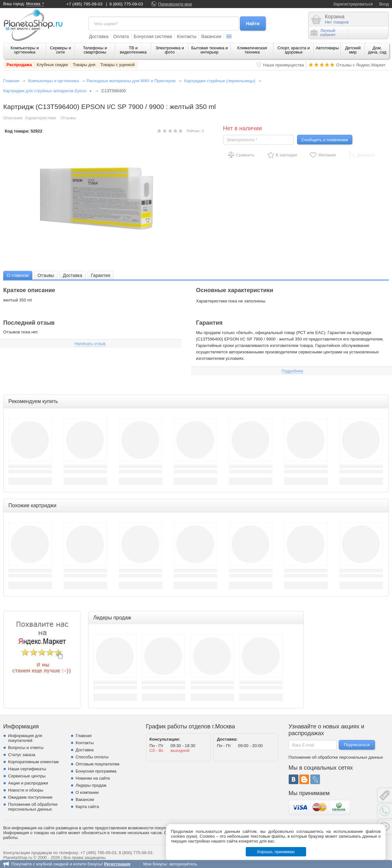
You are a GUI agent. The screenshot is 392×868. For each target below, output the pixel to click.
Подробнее (292, 371)
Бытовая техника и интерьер (209, 50)
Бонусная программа (96, 771)
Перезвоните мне (175, 4)
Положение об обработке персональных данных (33, 807)
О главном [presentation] (18, 275)
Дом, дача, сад (377, 50)
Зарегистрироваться (353, 4)
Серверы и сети (61, 50)
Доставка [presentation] (72, 275)
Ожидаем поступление (30, 797)
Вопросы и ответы (26, 748)
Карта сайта (87, 807)
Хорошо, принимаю (276, 852)
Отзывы (68, 118)
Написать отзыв (90, 344)
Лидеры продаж (91, 785)
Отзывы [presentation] (46, 275)
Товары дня (84, 65)
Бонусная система (153, 36)
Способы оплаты (92, 757)
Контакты (187, 36)
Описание (13, 118)
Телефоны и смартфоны (95, 50)
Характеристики (40, 118)
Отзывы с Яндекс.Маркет (361, 65)
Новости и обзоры (26, 790)
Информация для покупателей (25, 738)
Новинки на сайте (93, 778)
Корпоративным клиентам (33, 762)
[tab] (18, 275)
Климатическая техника (252, 50)
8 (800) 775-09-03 (126, 4)
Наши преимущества (284, 65)
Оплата (121, 36)
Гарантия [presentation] (101, 275)
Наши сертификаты (27, 769)
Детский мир (353, 50)
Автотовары (327, 48)
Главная (11, 81)
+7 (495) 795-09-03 (85, 4)
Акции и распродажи (28, 783)
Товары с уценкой (117, 65)
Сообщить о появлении (325, 140)
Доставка (99, 36)
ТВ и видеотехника (133, 50)
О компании (87, 792)
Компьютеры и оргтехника (25, 50)
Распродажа (19, 65)
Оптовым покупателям (98, 764)
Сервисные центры (27, 776)
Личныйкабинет (323, 33)
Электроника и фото (170, 50)
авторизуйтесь (183, 864)
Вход (384, 4)
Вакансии (211, 36)
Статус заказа (22, 755)
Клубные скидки (52, 65)
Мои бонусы (155, 864)
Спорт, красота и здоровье (294, 50)
